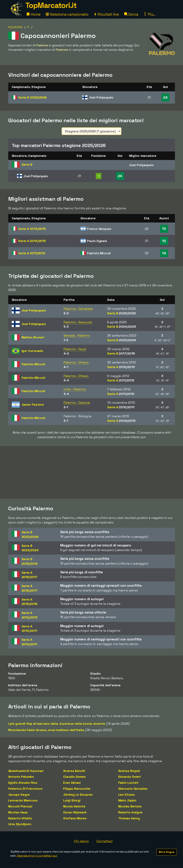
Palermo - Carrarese (78, 309)
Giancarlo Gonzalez (133, 789)
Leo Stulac (127, 795)
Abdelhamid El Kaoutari (26, 771)
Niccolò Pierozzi (20, 806)
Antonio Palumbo (21, 777)
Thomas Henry (129, 818)
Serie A (32, 229)
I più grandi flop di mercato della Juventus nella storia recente (57, 724)
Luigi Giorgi (72, 800)
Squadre (16, 27)
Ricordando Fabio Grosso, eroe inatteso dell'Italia (46, 730)
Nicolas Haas (18, 812)
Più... (149, 14)
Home (34, 14)
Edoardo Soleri (130, 777)
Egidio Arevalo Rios (23, 783)
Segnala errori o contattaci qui (37, 856)
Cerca (131, 14)
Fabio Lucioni (128, 783)
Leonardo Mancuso (23, 800)
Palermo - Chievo (76, 362)
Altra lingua (167, 852)
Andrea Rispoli (129, 771)
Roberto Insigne (130, 812)
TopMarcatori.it (51, 5)
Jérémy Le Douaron (78, 795)
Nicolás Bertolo (130, 806)
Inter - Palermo (75, 389)
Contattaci (104, 841)
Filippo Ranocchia (77, 789)
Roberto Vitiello (20, 818)
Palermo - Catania (77, 403)
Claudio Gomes (74, 777)
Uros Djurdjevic (20, 824)
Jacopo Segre (19, 795)
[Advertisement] (92, 472)
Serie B (32, 97)
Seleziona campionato (67, 14)
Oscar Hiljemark (75, 812)
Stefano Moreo (75, 818)
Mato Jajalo (127, 800)
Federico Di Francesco (25, 789)
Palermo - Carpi (75, 349)
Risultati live (106, 14)
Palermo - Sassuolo (78, 322)
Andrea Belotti (74, 771)
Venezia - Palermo (77, 335)
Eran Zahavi (72, 783)
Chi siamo (81, 841)
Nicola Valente (74, 806)
